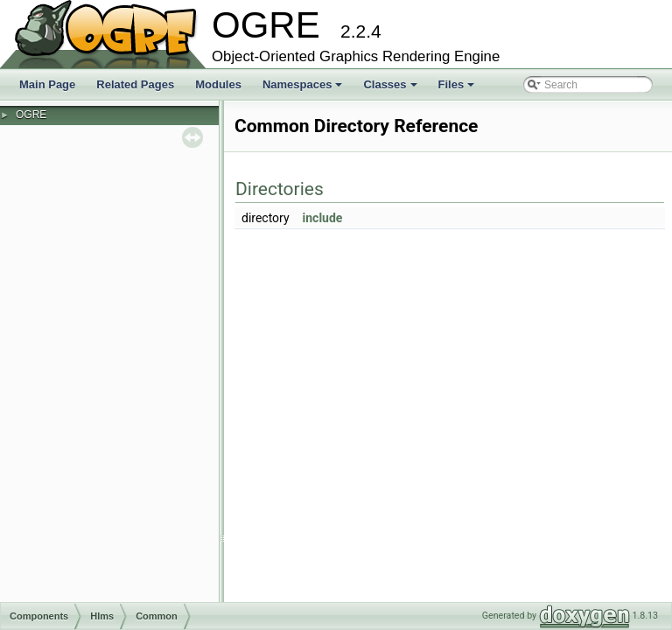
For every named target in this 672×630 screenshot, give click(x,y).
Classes (391, 89)
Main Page (47, 84)
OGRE (31, 115)
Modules (218, 84)
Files (458, 89)
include (323, 218)
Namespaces (304, 89)
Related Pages (135, 84)
